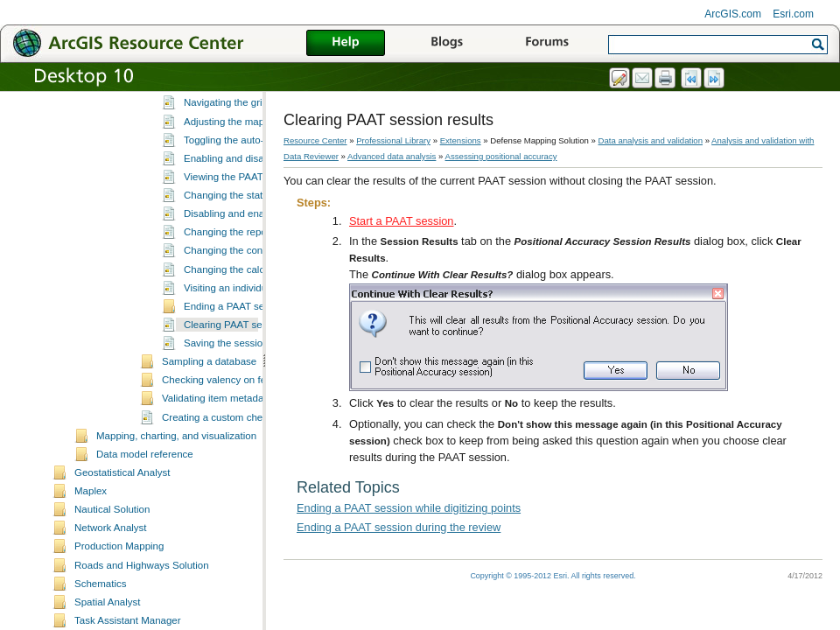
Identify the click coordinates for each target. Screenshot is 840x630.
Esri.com (793, 14)
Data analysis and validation (651, 140)
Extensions (461, 140)
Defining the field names (238, 136)
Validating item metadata (217, 468)
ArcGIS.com (733, 14)
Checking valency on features (228, 450)
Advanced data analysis (392, 156)
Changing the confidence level (251, 320)
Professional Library (393, 140)
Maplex (91, 561)
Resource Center (315, 140)
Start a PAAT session (402, 221)
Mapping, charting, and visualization (176, 506)
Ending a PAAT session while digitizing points (409, 508)
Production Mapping (119, 616)
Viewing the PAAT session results (258, 247)
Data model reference (145, 524)
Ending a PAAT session (236, 376)
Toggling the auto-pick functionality (261, 210)
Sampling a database (209, 431)
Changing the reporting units (247, 302)
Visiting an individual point (241, 358)
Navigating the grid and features (255, 172)
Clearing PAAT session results (251, 395)
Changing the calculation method (257, 339)
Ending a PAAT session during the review (399, 527)
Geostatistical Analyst (122, 542)
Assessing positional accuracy (501, 156)
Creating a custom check (217, 487)
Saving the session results (242, 413)
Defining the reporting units (244, 117)
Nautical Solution (112, 579)
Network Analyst (111, 598)
